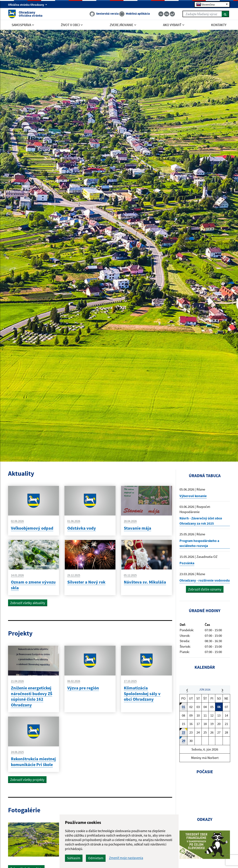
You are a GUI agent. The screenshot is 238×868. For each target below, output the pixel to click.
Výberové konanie (193, 496)
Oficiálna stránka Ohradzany (28, 5)
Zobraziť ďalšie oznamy (205, 589)
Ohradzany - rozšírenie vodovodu (205, 580)
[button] (187, 690)
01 (183, 707)
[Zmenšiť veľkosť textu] (161, 14)
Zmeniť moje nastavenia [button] (126, 858)
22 (183, 732)
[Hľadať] (225, 14)
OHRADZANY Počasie (205, 796)
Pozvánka (187, 563)
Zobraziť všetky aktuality (28, 603)
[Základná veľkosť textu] (167, 14)
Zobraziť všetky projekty (27, 780)
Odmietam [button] (96, 858)
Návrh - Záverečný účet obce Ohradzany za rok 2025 (201, 521)
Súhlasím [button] (74, 858)
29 (183, 741)
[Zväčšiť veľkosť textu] (172, 14)
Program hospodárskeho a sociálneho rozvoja (199, 543)
